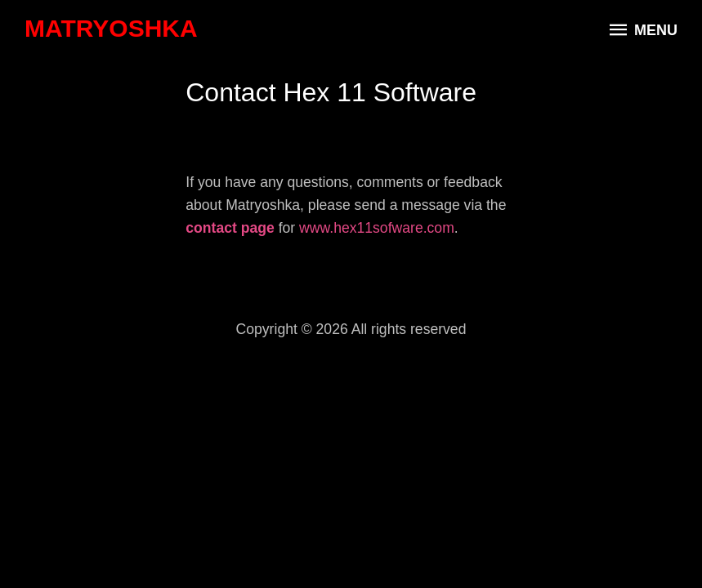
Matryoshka (111, 28)
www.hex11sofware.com (377, 228)
